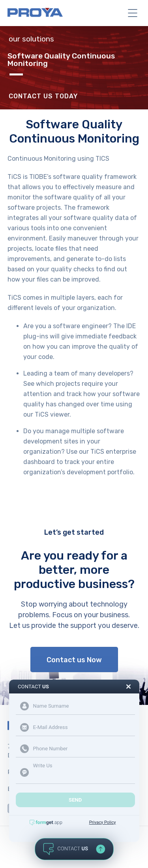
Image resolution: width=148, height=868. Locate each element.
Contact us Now (74, 660)
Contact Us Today (43, 96)
